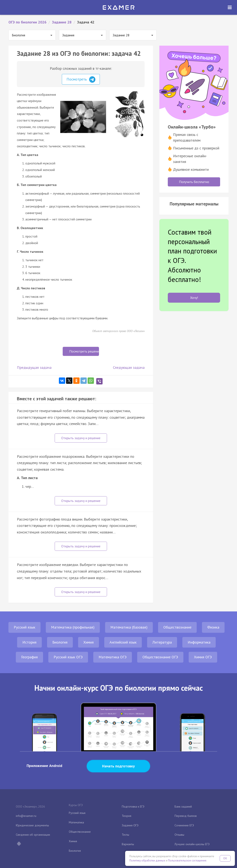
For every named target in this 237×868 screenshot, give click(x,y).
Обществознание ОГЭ (160, 657)
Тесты (125, 835)
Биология (60, 642)
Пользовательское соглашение (187, 860)
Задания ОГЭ (130, 825)
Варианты (128, 844)
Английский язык (123, 642)
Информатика (199, 642)
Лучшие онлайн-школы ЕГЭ (192, 844)
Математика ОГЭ (113, 657)
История (29, 642)
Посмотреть (81, 79)
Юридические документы (32, 825)
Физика (213, 627)
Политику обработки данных (147, 860)
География (29, 657)
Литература (162, 642)
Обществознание (177, 627)
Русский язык (24, 627)
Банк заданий (183, 806)
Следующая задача (129, 367)
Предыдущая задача (34, 367)
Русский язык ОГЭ (68, 657)
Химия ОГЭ (203, 657)
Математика (76, 822)
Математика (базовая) (129, 627)
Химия (89, 642)
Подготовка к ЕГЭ (133, 806)
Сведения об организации (33, 835)
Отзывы (179, 835)
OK (225, 858)
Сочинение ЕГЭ (184, 825)
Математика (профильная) (73, 627)
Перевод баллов (186, 816)
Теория (127, 816)
